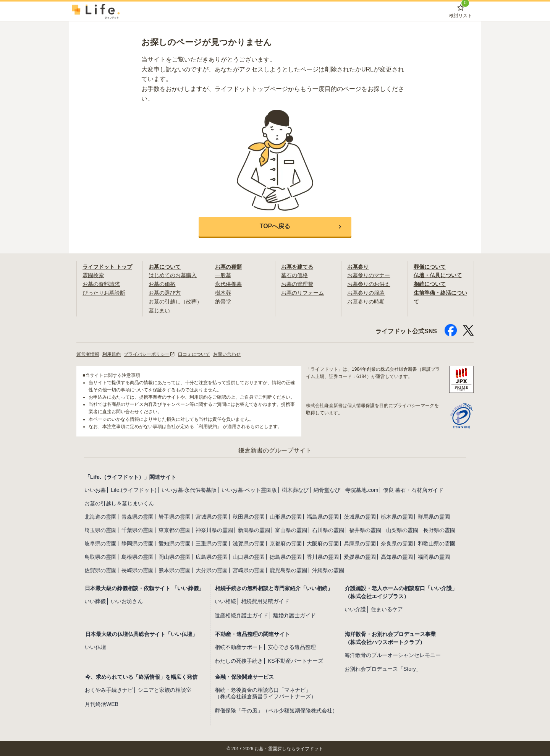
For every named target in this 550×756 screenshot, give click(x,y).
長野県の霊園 (439, 529)
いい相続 (225, 600)
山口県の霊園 (249, 556)
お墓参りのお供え (369, 284)
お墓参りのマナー (369, 275)
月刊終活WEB (102, 703)
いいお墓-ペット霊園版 (249, 489)
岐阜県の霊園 (100, 543)
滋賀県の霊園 (249, 543)
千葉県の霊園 (137, 529)
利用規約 (112, 353)
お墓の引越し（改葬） (175, 301)
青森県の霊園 (137, 516)
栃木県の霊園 (397, 516)
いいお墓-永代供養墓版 (189, 489)
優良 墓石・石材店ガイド (413, 489)
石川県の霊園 (328, 529)
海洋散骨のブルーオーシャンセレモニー (393, 654)
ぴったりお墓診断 (104, 292)
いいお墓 (95, 489)
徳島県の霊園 (286, 556)
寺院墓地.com (362, 489)
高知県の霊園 (397, 556)
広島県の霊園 (212, 556)
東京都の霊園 (175, 529)
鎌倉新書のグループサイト (275, 450)
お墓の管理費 (297, 284)
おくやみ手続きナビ (109, 689)
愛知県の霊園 (175, 543)
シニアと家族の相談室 (165, 689)
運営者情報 (88, 353)
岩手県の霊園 (175, 516)
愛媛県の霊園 (360, 556)
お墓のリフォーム (302, 292)
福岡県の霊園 (434, 556)
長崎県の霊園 (137, 569)
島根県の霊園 (137, 556)
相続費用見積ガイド (265, 600)
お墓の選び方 (165, 292)
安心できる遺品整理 (292, 646)
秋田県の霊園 (249, 516)
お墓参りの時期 (366, 301)
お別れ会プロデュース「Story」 (383, 668)
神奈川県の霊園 (214, 529)
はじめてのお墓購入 (173, 275)
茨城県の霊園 (360, 516)
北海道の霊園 (100, 516)
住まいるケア (387, 608)
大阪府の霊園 (323, 543)
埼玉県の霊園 (100, 529)
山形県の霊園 (286, 516)
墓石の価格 (294, 275)
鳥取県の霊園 (100, 556)
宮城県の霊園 (212, 516)
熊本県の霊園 (175, 569)
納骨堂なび (327, 489)
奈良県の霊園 (397, 543)
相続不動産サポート (239, 646)
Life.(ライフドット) (134, 489)
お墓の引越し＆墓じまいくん (119, 503)
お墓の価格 (162, 284)
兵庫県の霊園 (360, 543)
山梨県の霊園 (402, 529)
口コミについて (194, 353)
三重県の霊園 (212, 543)
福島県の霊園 (323, 516)
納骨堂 (223, 301)
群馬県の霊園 (434, 516)
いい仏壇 (95, 646)
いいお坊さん (127, 600)
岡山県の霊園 (175, 556)
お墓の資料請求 (101, 284)
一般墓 (223, 275)
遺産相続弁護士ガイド (241, 614)
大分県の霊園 (212, 569)
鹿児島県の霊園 (288, 569)
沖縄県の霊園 (328, 569)
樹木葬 (223, 292)
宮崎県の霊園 (249, 569)
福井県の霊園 (365, 529)
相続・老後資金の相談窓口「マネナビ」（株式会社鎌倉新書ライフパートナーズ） (265, 692)
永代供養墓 (228, 284)
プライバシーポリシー (149, 353)
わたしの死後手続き (239, 660)
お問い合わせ (227, 353)
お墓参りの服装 (366, 292)
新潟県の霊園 (254, 529)
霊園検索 (93, 275)
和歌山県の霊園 (437, 543)
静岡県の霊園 (137, 543)
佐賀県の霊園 (100, 569)
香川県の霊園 (323, 556)
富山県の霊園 (291, 529)
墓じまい (159, 310)
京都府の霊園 (286, 543)
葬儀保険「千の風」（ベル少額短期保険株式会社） (276, 709)
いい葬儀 (95, 600)
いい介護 (355, 608)
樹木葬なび (295, 489)
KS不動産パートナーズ (295, 660)
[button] (275, 227)
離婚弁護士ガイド (294, 614)
